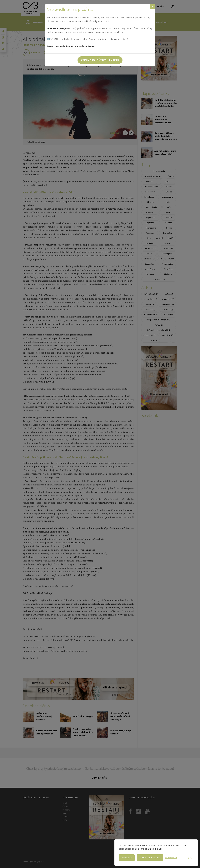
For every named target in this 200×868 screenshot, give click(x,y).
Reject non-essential (150, 858)
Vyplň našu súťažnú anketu (100, 60)
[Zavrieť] (153, 7)
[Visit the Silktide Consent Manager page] (190, 858)
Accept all (127, 858)
